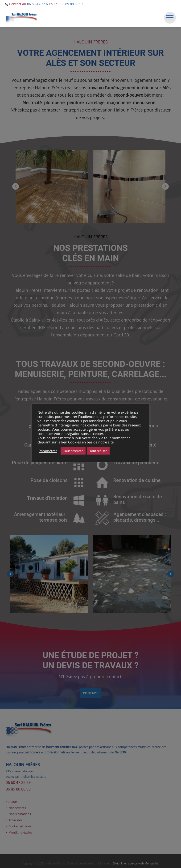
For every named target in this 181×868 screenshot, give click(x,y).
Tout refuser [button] (98, 451)
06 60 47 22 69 (38, 4)
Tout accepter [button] (73, 451)
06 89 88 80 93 (72, 4)
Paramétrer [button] (48, 451)
